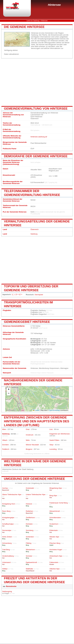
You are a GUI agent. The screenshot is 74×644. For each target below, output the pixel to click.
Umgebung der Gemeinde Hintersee (34, 479)
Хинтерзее (39, 295)
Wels (28, 440)
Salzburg (34, 234)
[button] (9, 390)
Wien (4, 429)
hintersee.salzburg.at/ (39, 137)
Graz (28, 429)
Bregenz (29, 449)
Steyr (51, 445)
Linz (51, 429)
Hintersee (54, 5)
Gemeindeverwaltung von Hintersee (36, 109)
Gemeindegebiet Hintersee (27, 322)
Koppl (7, 593)
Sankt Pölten (54, 440)
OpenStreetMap (54, 410)
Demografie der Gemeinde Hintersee (36, 156)
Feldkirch (6, 449)
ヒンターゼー (17, 294)
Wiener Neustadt (32, 445)
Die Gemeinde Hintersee (24, 27)
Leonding (53, 449)
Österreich (35, 229)
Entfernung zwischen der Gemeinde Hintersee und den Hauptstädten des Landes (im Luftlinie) (37, 421)
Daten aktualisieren (11, 54)
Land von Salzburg (33, 21)
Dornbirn (5, 445)
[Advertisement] (37, 82)
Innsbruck (30, 435)
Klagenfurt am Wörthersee (60, 434)
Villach (5, 440)
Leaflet (36, 410)
